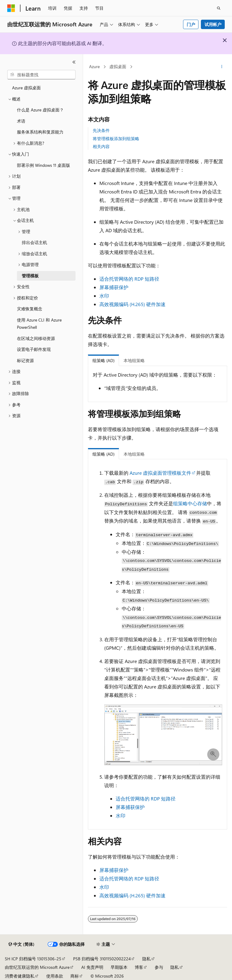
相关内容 (101, 146)
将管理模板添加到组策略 (116, 139)
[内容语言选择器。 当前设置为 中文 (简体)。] (21, 944)
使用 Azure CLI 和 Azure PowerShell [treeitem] (39, 324)
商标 (75, 976)
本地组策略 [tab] (134, 360)
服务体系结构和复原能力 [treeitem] (40, 132)
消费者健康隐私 (20, 976)
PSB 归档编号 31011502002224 (102, 959)
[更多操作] (222, 67)
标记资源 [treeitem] (25, 360)
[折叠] (74, 62)
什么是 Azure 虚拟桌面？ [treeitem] (40, 110)
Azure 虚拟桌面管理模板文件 (160, 473)
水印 (104, 296)
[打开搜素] (219, 8)
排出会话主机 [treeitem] (34, 242)
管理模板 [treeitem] (30, 276)
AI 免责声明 (92, 967)
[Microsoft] (11, 8)
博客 (139, 967)
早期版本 (119, 967)
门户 (191, 24)
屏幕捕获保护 (114, 287)
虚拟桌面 (118, 66)
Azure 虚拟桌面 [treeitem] (26, 88)
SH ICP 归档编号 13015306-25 (33, 959)
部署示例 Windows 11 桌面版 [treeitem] (43, 165)
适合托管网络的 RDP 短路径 (129, 279)
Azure (94, 66)
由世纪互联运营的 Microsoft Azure (37, 967)
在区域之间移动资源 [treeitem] (36, 338)
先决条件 (101, 130)
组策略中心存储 (190, 503)
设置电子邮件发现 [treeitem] (34, 349)
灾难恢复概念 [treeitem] (30, 309)
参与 (159, 967)
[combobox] (41, 75)
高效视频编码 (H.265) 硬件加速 (132, 304)
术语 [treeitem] (21, 121)
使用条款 (55, 976)
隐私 (147, 959)
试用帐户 (213, 24)
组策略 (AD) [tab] (103, 360)
